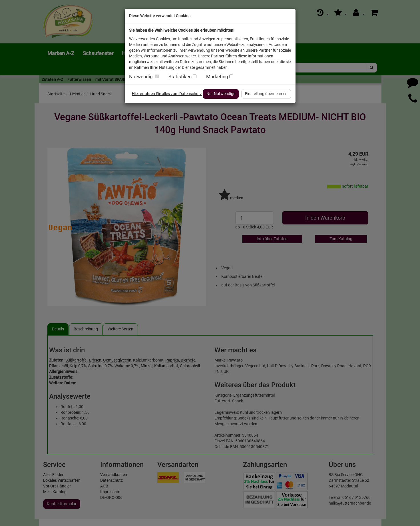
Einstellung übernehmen (266, 94)
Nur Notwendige (221, 94)
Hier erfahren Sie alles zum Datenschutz (167, 94)
